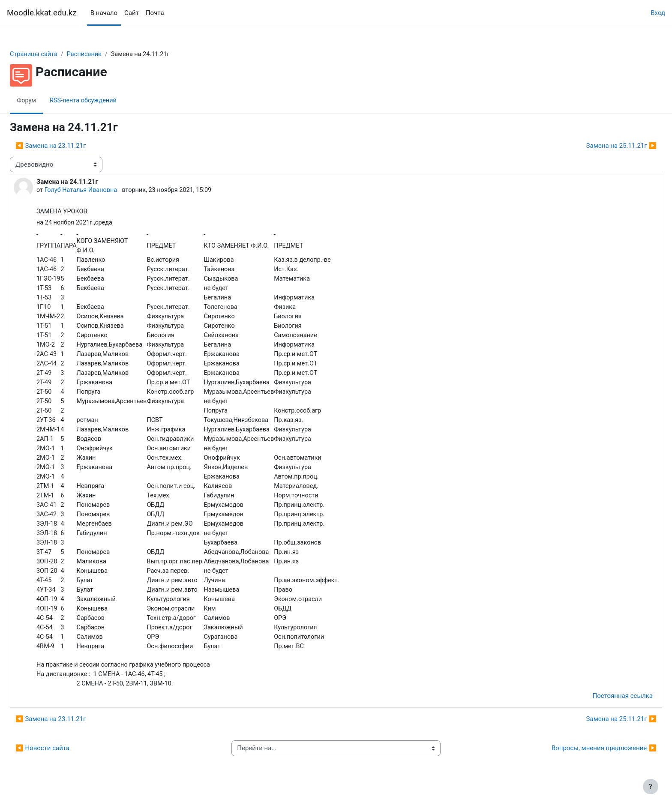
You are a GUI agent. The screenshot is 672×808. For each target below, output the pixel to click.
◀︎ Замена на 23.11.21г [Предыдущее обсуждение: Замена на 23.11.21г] (71, 146)
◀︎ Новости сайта (63, 761)
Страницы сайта (55, 54)
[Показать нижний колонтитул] (651, 787)
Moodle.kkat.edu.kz (42, 13)
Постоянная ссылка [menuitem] (602, 709)
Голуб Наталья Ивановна (103, 191)
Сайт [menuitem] (132, 13)
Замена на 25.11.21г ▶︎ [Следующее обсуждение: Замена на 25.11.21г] (601, 146)
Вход (658, 13)
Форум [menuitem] (47, 101)
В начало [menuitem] (104, 13)
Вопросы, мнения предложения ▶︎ (583, 761)
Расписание (107, 54)
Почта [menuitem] (155, 13)
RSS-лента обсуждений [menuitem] (106, 101)
